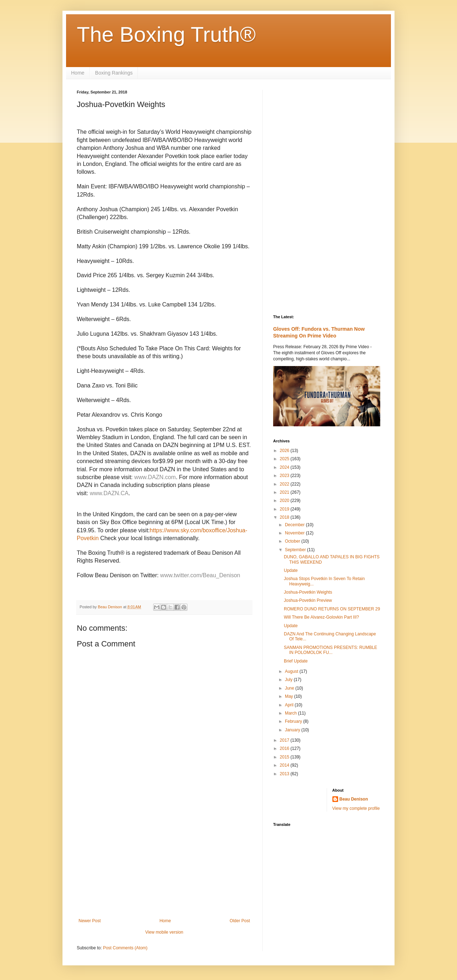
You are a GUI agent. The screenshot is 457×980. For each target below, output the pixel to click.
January (293, 730)
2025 (285, 459)
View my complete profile (356, 808)
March (292, 713)
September (296, 550)
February (294, 721)
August (292, 671)
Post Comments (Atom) (125, 948)
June (290, 688)
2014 (285, 765)
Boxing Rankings (114, 73)
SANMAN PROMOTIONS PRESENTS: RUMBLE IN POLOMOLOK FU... (330, 650)
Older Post (240, 921)
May (290, 696)
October (293, 541)
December (295, 525)
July (289, 680)
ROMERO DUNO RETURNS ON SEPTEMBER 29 (332, 609)
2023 (285, 476)
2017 (285, 740)
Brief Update (296, 661)
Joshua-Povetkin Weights (308, 592)
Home (78, 73)
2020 (285, 501)
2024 (285, 467)
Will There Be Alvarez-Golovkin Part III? (322, 617)
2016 (285, 748)
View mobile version (164, 932)
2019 (285, 509)
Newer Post (90, 921)
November (295, 533)
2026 (285, 451)
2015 (285, 757)
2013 (285, 774)
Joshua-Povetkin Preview (308, 600)
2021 (285, 492)
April (290, 705)
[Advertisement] (164, 859)
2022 (285, 484)
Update (291, 570)
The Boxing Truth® (166, 34)
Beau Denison (354, 799)
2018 (285, 517)
